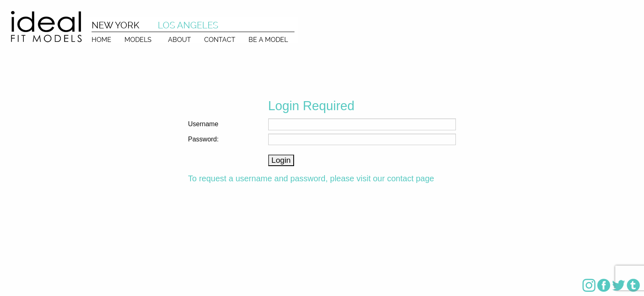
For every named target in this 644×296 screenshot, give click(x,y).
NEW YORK (115, 25)
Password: (204, 139)
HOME (101, 39)
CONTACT (220, 39)
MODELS (138, 39)
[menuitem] (101, 38)
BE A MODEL (268, 39)
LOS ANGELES (188, 25)
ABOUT (179, 39)
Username (203, 124)
